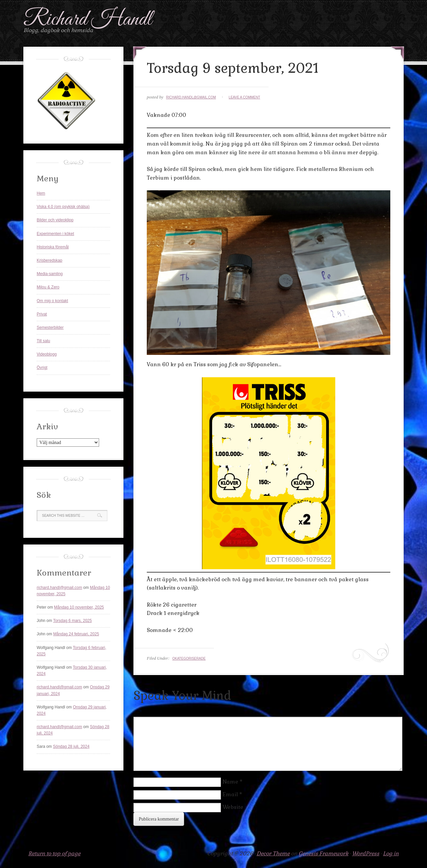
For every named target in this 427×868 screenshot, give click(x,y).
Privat (42, 314)
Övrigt (42, 368)
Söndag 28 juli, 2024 (71, 746)
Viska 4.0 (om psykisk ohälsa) (63, 207)
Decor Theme (273, 853)
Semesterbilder (50, 328)
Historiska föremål (53, 247)
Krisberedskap (50, 260)
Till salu (43, 341)
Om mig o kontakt (52, 301)
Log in (391, 853)
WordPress (366, 853)
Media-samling (50, 274)
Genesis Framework (323, 853)
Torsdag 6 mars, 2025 (72, 621)
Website (233, 807)
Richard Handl (88, 20)
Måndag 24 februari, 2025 (76, 634)
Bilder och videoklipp (55, 220)
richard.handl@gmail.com (191, 97)
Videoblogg (47, 354)
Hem (41, 193)
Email (230, 794)
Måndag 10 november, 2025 (79, 607)
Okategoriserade (189, 659)
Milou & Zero (48, 287)
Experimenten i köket (55, 234)
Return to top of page (54, 853)
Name (230, 782)
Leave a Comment (245, 97)
